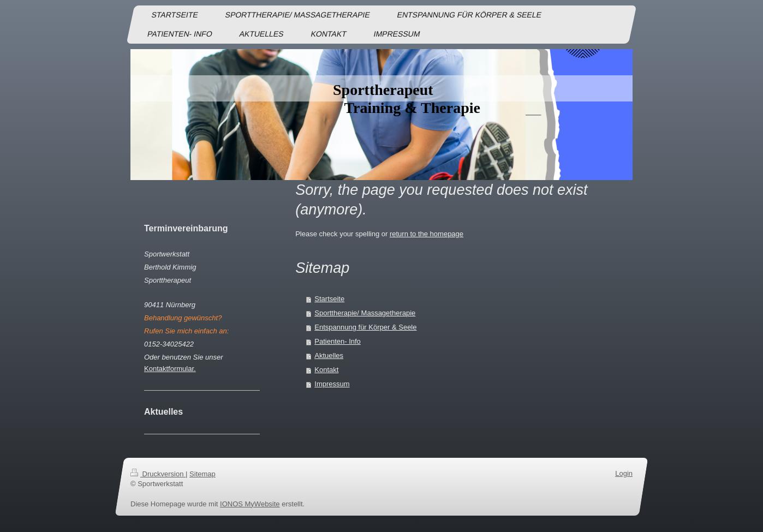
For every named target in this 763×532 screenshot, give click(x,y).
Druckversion (158, 474)
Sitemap (202, 474)
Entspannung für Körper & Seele (365, 327)
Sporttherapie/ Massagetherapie (365, 313)
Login (624, 473)
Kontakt (326, 370)
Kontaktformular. (170, 369)
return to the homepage (427, 234)
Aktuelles (329, 355)
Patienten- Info (338, 341)
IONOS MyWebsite (250, 504)
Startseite (329, 299)
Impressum (332, 384)
